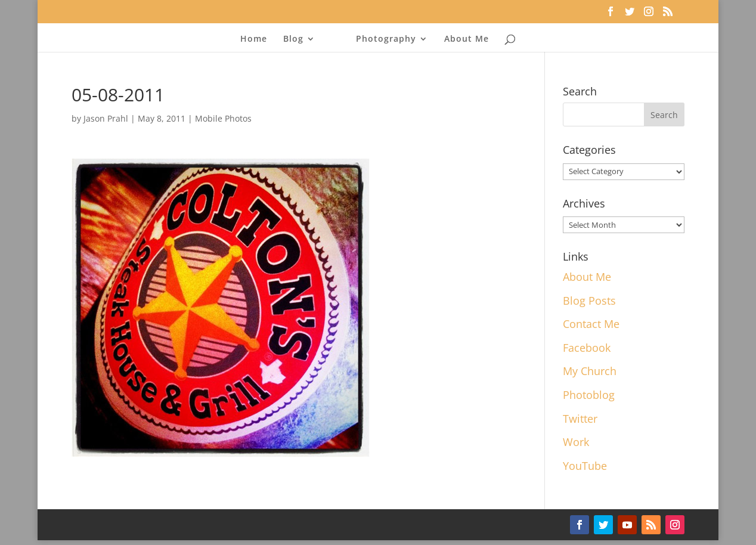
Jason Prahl (106, 118)
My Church (590, 371)
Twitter (580, 419)
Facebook (587, 348)
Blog (293, 39)
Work (576, 442)
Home (254, 39)
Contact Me (591, 324)
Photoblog (589, 395)
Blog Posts (589, 301)
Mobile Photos (223, 118)
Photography (386, 39)
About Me (467, 39)
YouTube (585, 466)
